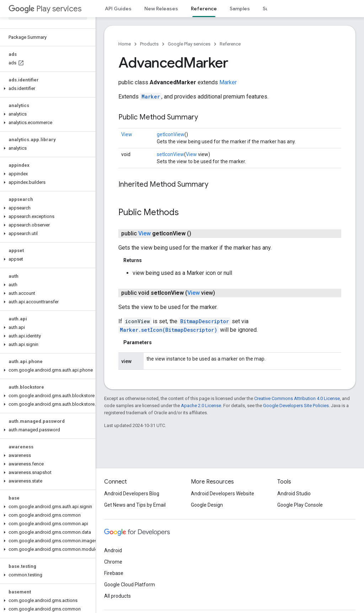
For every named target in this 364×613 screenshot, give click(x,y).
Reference (230, 44)
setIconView (170, 154)
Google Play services (189, 44)
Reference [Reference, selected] (204, 9)
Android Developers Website (223, 494)
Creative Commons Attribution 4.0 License (297, 398)
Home (125, 44)
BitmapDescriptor (205, 321)
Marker (228, 82)
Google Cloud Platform (130, 585)
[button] (46, 89)
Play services (45, 9)
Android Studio (294, 494)
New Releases (161, 9)
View (127, 134)
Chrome (113, 562)
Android (113, 550)
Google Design (207, 505)
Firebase (114, 573)
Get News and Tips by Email (135, 505)
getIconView (171, 134)
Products (149, 44)
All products (117, 596)
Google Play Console (300, 505)
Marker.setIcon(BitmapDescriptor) (168, 330)
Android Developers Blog (132, 494)
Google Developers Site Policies (296, 406)
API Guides (118, 9)
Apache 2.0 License (201, 406)
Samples (240, 9)
